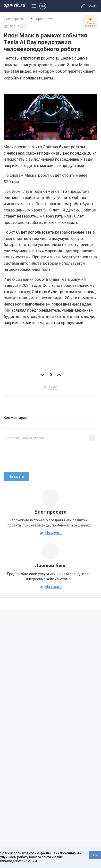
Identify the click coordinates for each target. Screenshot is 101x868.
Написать (50, 533)
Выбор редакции (90, 22)
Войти (93, 6)
